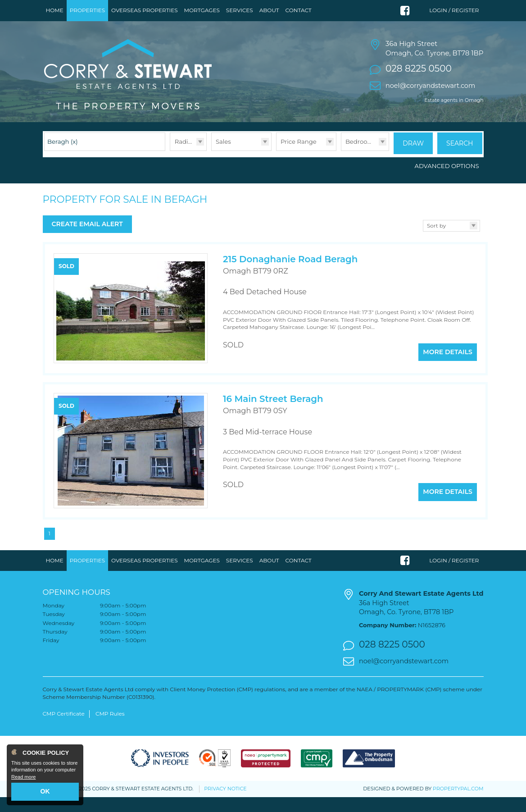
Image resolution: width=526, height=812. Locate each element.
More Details (448, 365)
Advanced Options (447, 182)
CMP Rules (110, 728)
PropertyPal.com (458, 803)
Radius (185, 159)
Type (211, 168)
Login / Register (454, 10)
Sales (223, 159)
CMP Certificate (64, 728)
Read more (23, 777)
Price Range (299, 159)
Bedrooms (361, 159)
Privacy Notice (225, 803)
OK (45, 791)
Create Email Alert (87, 240)
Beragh (63, 159)
